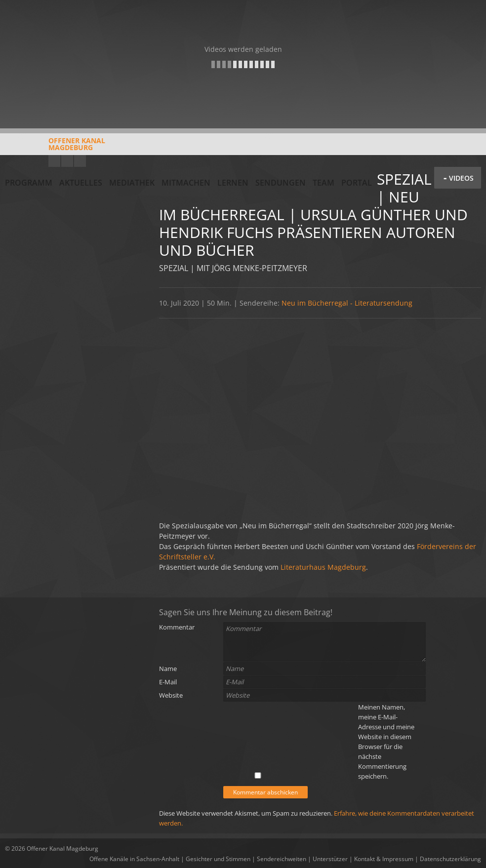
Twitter (80, 161)
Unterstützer (330, 859)
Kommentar (177, 627)
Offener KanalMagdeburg (55, 148)
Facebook (67, 161)
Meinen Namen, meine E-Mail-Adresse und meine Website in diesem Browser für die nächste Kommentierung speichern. (386, 742)
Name (168, 669)
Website (171, 695)
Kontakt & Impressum (384, 859)
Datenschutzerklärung (450, 859)
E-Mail (168, 682)
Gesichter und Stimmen (218, 859)
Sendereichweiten (282, 859)
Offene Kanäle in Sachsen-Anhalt (134, 859)
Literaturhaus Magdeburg (323, 567)
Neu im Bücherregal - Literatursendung (347, 303)
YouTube (54, 161)
